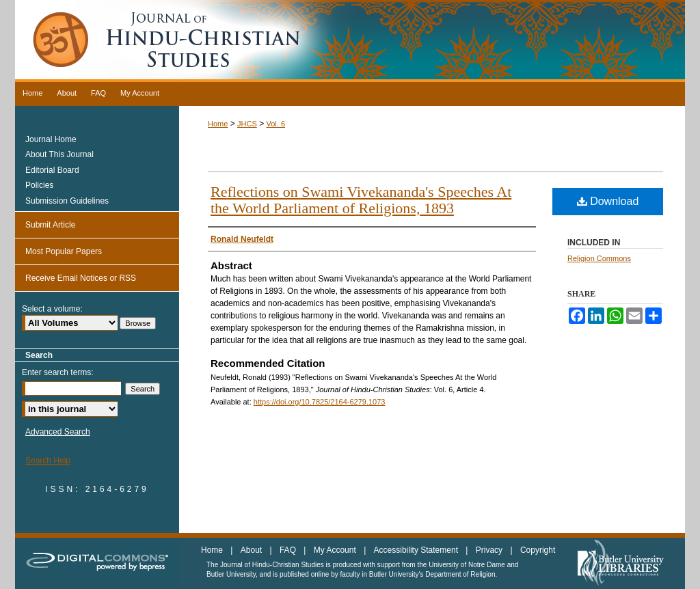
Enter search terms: (58, 372)
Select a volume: (52, 309)
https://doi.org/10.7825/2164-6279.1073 (320, 402)
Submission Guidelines (67, 201)
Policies (39, 185)
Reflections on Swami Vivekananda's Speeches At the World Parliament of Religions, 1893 (361, 200)
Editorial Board (52, 170)
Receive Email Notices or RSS (81, 278)
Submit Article (50, 225)
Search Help (48, 461)
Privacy (490, 550)
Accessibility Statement (417, 550)
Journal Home (51, 139)
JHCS (247, 124)
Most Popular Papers (64, 251)
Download (608, 201)
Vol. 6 (275, 124)
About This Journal (59, 154)
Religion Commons (599, 258)
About (253, 550)
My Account (336, 550)
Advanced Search (58, 432)
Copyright (538, 550)
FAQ (289, 550)
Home (218, 124)
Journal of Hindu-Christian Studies (350, 41)
